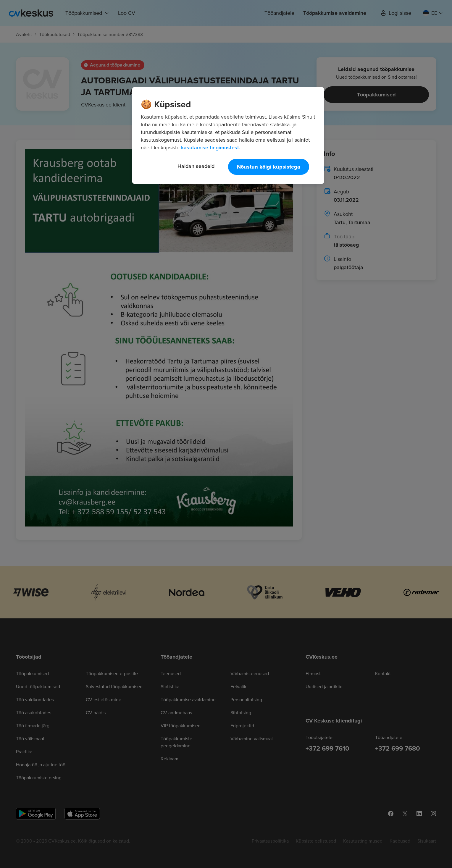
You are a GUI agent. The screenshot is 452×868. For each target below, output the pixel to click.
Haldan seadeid (196, 166)
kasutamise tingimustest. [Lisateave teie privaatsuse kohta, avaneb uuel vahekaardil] (211, 147)
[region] (228, 135)
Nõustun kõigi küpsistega (269, 167)
